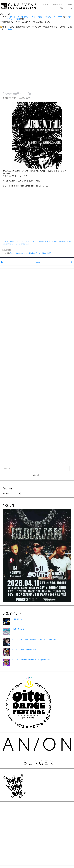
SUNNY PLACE (46, 253)
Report (69, 4)
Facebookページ (49, 241)
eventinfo (25, 253)
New (2, 262)
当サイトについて (62, 241)
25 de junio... (17, 619)
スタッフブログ (31, 241)
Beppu (13, 253)
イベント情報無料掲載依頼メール (24, 244)
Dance (18, 253)
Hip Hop (32, 253)
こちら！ (10, 29)
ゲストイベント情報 (19, 17)
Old (72, 262)
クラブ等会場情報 (40, 241)
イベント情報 (36, 17)
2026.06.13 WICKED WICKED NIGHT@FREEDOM (31, 660)
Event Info (57, 4)
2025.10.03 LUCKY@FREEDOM (24, 650)
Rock (38, 253)
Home (46, 4)
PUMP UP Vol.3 (18, 629)
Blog (62, 8)
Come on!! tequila (17, 94)
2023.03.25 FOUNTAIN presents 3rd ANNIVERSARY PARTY (35, 639)
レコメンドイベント (15, 241)
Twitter (55, 241)
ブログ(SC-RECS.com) (53, 17)
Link (70, 8)
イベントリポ (24, 241)
